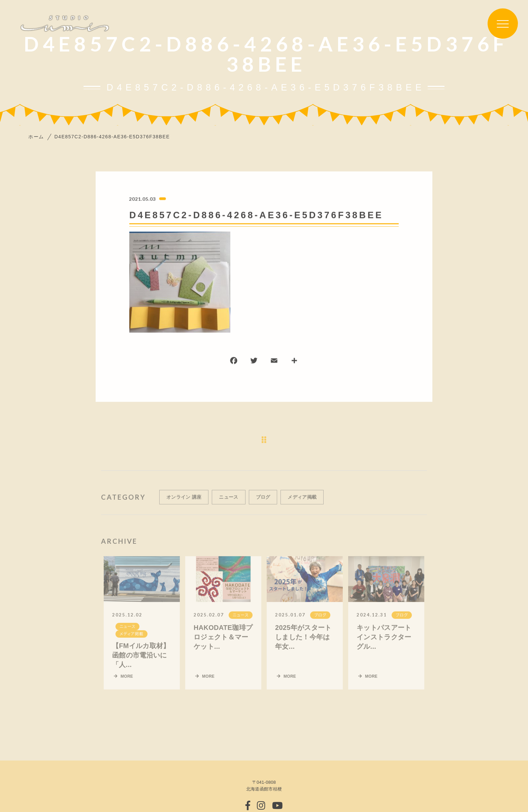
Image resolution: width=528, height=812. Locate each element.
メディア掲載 (302, 502)
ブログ (263, 502)
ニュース (228, 502)
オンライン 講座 (184, 502)
